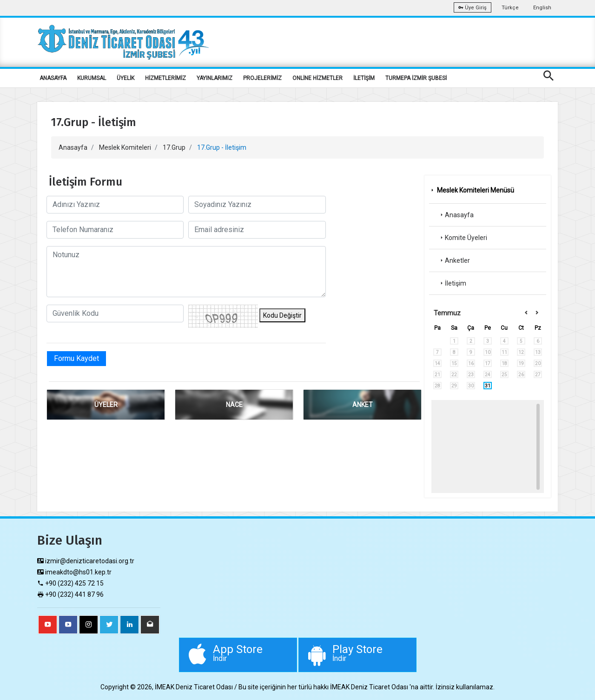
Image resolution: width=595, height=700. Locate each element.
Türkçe (510, 8)
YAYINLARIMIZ (215, 78)
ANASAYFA (53, 78)
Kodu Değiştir (282, 315)
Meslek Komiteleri (125, 147)
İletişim (452, 283)
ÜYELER (106, 405)
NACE (234, 405)
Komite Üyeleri (463, 238)
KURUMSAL (92, 78)
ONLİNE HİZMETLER (317, 78)
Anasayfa (73, 147)
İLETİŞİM (364, 78)
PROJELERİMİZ (262, 78)
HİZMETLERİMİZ (165, 78)
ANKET (363, 405)
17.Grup (174, 147)
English (542, 8)
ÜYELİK (126, 78)
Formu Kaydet (76, 358)
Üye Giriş (473, 8)
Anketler (454, 260)
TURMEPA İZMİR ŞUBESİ (416, 78)
